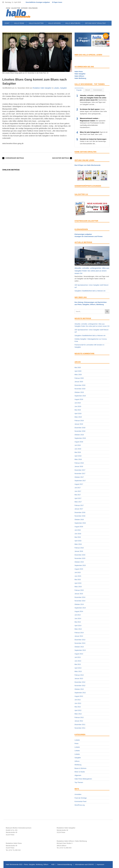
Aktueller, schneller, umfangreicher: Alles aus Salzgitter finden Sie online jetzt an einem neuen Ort (92, 271)
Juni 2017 (78, 491)
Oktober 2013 (79, 647)
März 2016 (78, 544)
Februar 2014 (79, 633)
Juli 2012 (78, 700)
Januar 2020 (79, 382)
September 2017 (80, 481)
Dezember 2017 (80, 470)
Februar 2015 (79, 590)
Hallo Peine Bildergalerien (83, 779)
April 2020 (78, 371)
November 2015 (80, 558)
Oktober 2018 (79, 435)
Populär (79, 90)
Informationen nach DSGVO (84, 864)
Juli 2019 (78, 403)
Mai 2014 (78, 622)
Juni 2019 (78, 406)
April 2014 (78, 626)
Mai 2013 (78, 664)
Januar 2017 (79, 509)
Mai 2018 (78, 452)
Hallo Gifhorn (55, 23)
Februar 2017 (79, 505)
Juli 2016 (78, 530)
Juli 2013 (78, 657)
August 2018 (79, 442)
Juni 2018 (78, 449)
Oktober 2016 (79, 520)
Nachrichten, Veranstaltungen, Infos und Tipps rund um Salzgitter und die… (93, 100)
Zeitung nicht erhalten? (95, 23)
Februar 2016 (79, 548)
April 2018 (78, 456)
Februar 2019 (79, 421)
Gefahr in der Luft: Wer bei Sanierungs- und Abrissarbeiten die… (93, 141)
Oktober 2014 (79, 604)
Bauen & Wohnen (81, 768)
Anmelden (78, 794)
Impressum (100, 864)
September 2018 (80, 438)
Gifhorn (77, 761)
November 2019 (80, 389)
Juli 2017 (78, 488)
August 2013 (79, 654)
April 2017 (78, 498)
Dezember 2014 (80, 597)
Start (7, 23)
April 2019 (78, 413)
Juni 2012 (78, 703)
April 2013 (78, 668)
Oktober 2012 (79, 689)
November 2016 (80, 516)
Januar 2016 (79, 551)
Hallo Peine (19, 23)
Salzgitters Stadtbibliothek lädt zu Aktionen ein (90, 291)
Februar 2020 (79, 378)
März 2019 (78, 417)
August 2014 (79, 611)
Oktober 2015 (79, 562)
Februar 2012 (79, 717)
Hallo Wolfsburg (73, 23)
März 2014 (78, 629)
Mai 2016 (78, 537)
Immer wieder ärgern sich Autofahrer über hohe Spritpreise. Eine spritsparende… (93, 111)
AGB (53, 864)
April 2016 (78, 541)
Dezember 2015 (80, 555)
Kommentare (98, 90)
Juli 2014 (78, 615)
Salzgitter (63, 88)
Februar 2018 (79, 463)
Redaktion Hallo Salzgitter (42, 88)
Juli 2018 (78, 445)
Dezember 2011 (80, 724)
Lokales (56, 88)
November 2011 (80, 728)
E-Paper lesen (57, 2)
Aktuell (87, 90)
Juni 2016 (78, 534)
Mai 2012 (78, 707)
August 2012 (79, 696)
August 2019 (79, 399)
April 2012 (78, 710)
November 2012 (80, 686)
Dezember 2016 (80, 512)
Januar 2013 (79, 678)
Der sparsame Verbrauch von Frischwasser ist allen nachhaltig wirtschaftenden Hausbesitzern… (93, 123)
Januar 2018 (79, 466)
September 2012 (80, 693)
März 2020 (78, 375)
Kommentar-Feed (80, 801)
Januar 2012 (79, 721)
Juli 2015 (78, 572)
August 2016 (79, 527)
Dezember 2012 (80, 682)
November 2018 (80, 431)
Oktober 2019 (79, 392)
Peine (77, 743)
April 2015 (78, 583)
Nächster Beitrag (61, 158)
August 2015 (79, 569)
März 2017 (78, 502)
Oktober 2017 (79, 477)
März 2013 (78, 671)
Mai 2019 (78, 410)
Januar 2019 (79, 424)
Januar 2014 (79, 636)
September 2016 (80, 523)
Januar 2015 (79, 594)
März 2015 (78, 587)
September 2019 (80, 396)
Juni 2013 (78, 661)
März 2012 (78, 714)
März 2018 (78, 459)
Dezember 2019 (80, 385)
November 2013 (80, 643)
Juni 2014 (78, 618)
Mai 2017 (78, 495)
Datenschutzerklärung (65, 864)
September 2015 (80, 565)
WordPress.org (80, 805)
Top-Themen (79, 782)
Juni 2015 (78, 576)
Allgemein (78, 775)
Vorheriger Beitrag (15, 158)
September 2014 (80, 608)
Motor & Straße (80, 772)
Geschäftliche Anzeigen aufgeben (38, 2)
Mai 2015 (78, 580)
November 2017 (80, 474)
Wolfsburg (78, 765)
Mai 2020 (78, 367)
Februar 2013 (79, 675)
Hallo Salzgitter (36, 23)
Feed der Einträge (81, 798)
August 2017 (79, 484)
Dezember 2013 (80, 640)
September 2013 (80, 650)
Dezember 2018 (80, 428)
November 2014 (80, 601)
